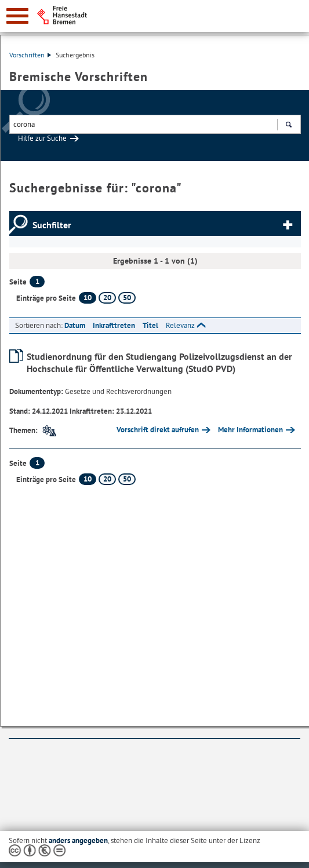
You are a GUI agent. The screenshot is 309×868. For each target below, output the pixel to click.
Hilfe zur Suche (42, 138)
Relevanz (180, 325)
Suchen (288, 126)
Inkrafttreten (114, 325)
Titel (150, 325)
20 (107, 298)
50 (127, 298)
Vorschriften (30, 55)
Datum (75, 325)
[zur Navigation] (17, 16)
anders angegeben (78, 840)
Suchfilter (52, 225)
